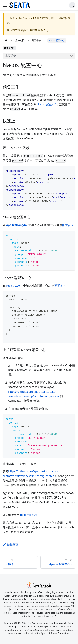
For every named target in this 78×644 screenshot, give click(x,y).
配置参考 (68, 225)
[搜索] (72, 5)
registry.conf (14, 286)
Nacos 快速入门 (47, 104)
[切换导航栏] (5, 5)
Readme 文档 (29, 515)
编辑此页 (10, 545)
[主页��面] (6, 40)
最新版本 (35, 30)
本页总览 (11, 56)
